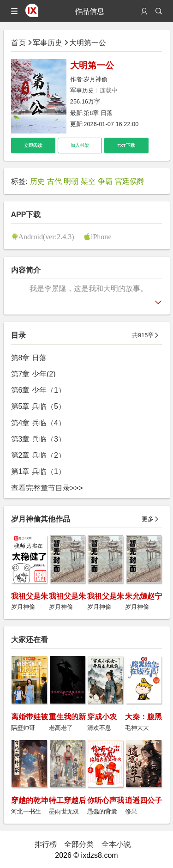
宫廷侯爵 (130, 181)
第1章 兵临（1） (38, 471)
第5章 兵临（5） (38, 406)
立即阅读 (33, 145)
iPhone (101, 237)
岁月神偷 (95, 79)
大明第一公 (88, 42)
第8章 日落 (98, 113)
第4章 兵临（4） (38, 423)
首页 (18, 42)
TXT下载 (126, 145)
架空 (88, 181)
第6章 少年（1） (38, 390)
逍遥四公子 (143, 800)
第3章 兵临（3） (38, 439)
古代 (54, 181)
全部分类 (79, 844)
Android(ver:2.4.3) (46, 237)
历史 (37, 181)
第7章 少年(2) (33, 374)
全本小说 (116, 844)
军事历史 (48, 42)
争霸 (105, 181)
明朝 (71, 181)
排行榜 (46, 844)
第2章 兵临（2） (38, 455)
